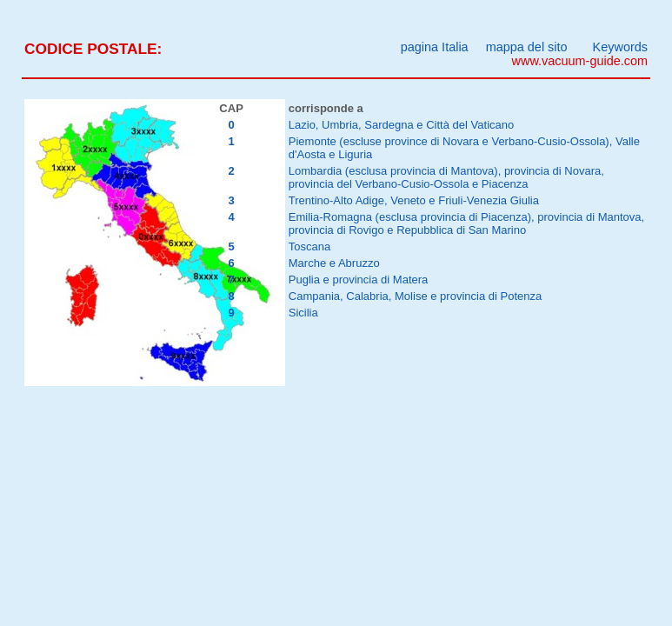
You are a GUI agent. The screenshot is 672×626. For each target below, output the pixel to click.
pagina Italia (435, 47)
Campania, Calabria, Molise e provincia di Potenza (416, 296)
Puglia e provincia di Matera (359, 280)
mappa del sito (527, 47)
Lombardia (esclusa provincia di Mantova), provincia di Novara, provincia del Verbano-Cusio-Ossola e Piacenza (446, 177)
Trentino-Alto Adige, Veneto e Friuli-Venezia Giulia (414, 200)
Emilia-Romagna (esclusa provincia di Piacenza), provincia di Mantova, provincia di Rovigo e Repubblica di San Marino (466, 223)
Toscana (309, 246)
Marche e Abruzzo (334, 263)
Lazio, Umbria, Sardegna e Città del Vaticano (402, 125)
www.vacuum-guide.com (580, 61)
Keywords (620, 47)
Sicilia (303, 313)
